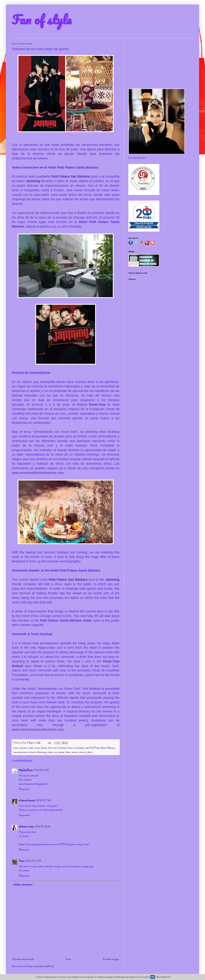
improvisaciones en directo (25, 752)
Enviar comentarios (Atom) (40, 966)
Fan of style (42, 19)
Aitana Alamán (27, 800)
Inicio (68, 959)
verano (74, 752)
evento (37, 748)
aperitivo (23, 748)
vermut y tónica (86, 752)
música (50, 752)
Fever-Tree (97, 405)
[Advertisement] (161, 63)
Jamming (34, 181)
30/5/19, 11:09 (33, 861)
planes (61, 752)
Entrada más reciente (23, 959)
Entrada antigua (111, 959)
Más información (164, 977)
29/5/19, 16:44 (42, 826)
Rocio (22, 861)
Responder (24, 789)
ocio (56, 752)
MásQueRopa (26, 770)
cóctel (31, 748)
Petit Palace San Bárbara (71, 176)
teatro (68, 752)
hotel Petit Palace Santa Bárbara (100, 748)
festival (44, 748)
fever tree (52, 748)
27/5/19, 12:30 (41, 770)
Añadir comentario (23, 884)
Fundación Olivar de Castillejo (71, 748)
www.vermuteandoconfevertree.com (38, 473)
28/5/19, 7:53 (43, 800)
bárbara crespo (26, 826)
